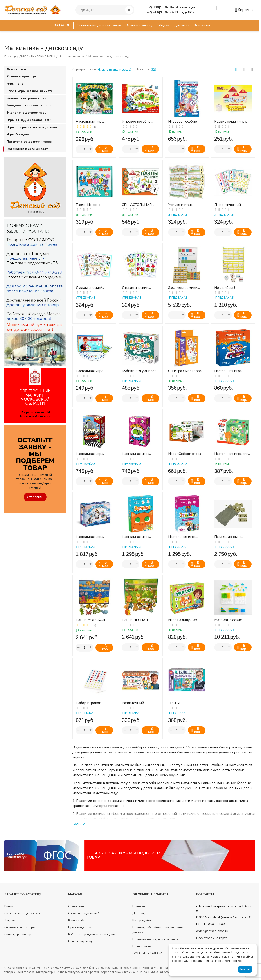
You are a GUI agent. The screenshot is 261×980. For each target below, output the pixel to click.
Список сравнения (18, 934)
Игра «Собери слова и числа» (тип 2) (186, 454)
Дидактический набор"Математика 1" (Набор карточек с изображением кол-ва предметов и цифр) (233, 205)
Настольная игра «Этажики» (182, 537)
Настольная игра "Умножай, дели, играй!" (136, 454)
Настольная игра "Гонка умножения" (92, 454)
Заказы (10, 920)
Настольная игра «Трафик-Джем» (228, 371)
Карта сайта (77, 920)
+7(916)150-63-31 (163, 12)
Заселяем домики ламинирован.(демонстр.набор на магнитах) (184, 288)
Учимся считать (181, 205)
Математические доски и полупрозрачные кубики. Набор (228, 620)
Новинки (139, 906)
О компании (77, 906)
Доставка (139, 913)
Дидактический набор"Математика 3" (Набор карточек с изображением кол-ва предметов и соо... (140, 288)
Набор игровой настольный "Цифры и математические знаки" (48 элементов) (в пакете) (94, 703)
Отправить (35, 497)
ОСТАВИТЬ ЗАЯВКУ (147, 953)
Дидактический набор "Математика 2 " (93, 288)
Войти (9, 906)
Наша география (80, 941)
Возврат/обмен (143, 920)
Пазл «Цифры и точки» (227, 537)
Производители (80, 927)
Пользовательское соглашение (155, 939)
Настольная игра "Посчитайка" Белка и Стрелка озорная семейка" (94, 122)
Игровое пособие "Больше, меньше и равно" (138, 122)
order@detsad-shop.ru (212, 931)
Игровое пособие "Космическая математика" (183, 122)
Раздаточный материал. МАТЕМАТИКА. (135, 703)
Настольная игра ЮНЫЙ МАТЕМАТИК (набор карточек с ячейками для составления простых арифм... (93, 371)
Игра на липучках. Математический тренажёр (183, 620)
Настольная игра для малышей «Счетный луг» (231, 454)
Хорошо (245, 969)
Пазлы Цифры (88, 205)
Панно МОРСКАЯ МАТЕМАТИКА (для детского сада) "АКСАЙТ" (92, 620)
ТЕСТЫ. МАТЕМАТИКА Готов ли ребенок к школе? (186, 703)
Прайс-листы (142, 946)
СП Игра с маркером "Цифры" (185, 371)
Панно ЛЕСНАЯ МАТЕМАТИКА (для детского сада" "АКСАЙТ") (138, 620)
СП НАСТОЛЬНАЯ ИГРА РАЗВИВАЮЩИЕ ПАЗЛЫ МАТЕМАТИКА (137, 205)
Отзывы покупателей (84, 913)
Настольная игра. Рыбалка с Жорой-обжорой (91, 537)
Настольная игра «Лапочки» (136, 537)
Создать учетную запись (22, 913)
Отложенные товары (20, 927)
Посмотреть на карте (212, 938)
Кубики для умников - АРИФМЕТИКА (140, 371)
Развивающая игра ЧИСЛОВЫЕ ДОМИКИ (233, 122)
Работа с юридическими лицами (92, 934)
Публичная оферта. (162, 972)
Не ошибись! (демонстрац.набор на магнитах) (233, 288)
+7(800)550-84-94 (163, 7)
